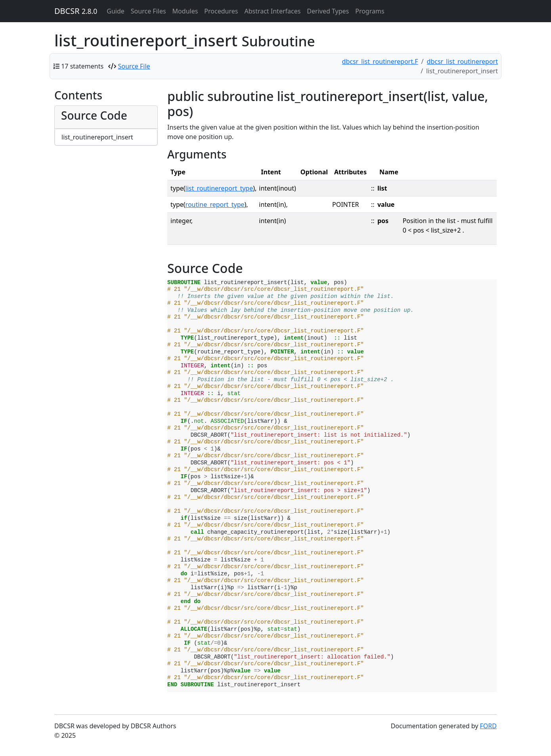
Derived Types (328, 11)
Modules (185, 11)
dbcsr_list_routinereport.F (380, 61)
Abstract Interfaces (272, 11)
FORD (488, 726)
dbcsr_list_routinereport (462, 61)
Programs (370, 11)
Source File (134, 66)
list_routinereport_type (219, 188)
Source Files (148, 11)
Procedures (221, 11)
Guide (116, 11)
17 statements (82, 66)
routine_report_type (215, 204)
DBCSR (76, 11)
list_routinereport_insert (97, 137)
